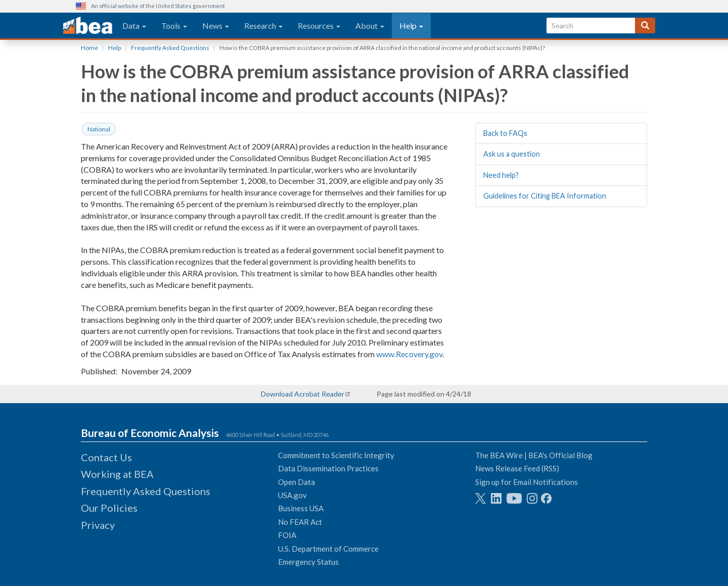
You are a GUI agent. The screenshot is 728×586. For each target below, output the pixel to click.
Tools (174, 26)
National (99, 129)
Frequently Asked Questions (170, 48)
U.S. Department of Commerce (328, 549)
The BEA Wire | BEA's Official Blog (534, 455)
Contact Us (106, 457)
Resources (319, 26)
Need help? (501, 175)
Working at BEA (117, 474)
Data (134, 26)
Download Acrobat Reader (303, 394)
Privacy (98, 525)
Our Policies (109, 508)
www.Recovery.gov (409, 354)
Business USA (301, 508)
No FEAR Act (300, 522)
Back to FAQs (505, 133)
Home (89, 48)
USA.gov (292, 495)
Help (411, 26)
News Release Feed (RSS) (517, 468)
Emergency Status (308, 562)
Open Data (297, 482)
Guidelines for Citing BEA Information (545, 196)
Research (263, 26)
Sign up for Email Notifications (527, 482)
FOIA (287, 535)
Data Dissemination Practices (328, 468)
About (370, 26)
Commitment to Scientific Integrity (336, 455)
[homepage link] (88, 26)
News (216, 26)
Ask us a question (512, 154)
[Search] (645, 26)
